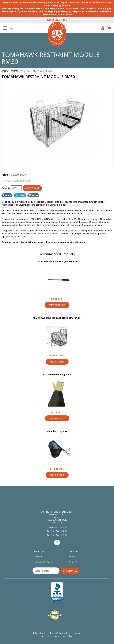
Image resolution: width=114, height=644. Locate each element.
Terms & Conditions (50, 636)
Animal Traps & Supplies (57, 34)
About (72, 556)
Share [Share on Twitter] (20, 195)
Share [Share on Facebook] (7, 195)
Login (103, 28)
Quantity (6, 188)
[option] (57, 124)
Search (11, 28)
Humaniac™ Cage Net (57, 431)
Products (74, 551)
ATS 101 (73, 562)
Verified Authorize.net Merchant (55, 615)
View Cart (39, 556)
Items (109, 28)
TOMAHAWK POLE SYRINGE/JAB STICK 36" (57, 261)
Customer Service (43, 562)
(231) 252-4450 (57, 20)
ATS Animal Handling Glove (57, 375)
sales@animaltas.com (57, 528)
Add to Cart (57, 362)
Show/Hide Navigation (5, 28)
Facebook (57, 542)
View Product (57, 280)
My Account (40, 551)
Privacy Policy (66, 636)
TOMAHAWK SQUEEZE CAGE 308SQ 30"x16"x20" (57, 318)
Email (33, 195)
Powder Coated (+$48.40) (18, 181)
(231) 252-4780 (57, 535)
